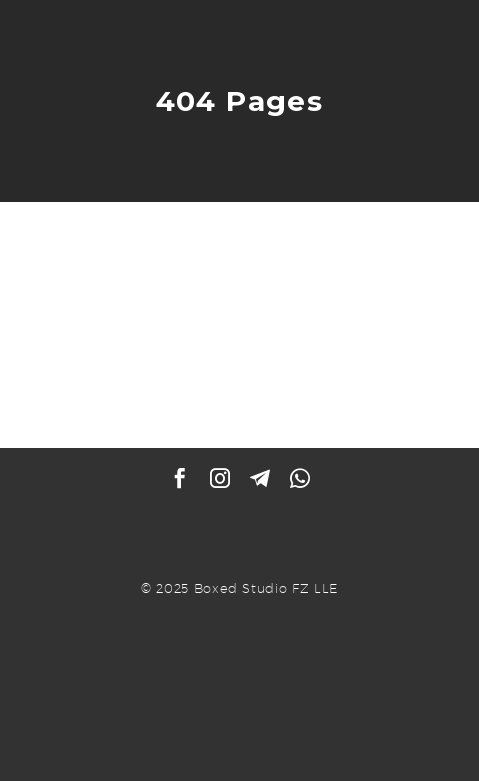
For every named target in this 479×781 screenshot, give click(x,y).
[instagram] (220, 478)
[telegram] (260, 478)
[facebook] (180, 478)
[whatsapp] (300, 478)
